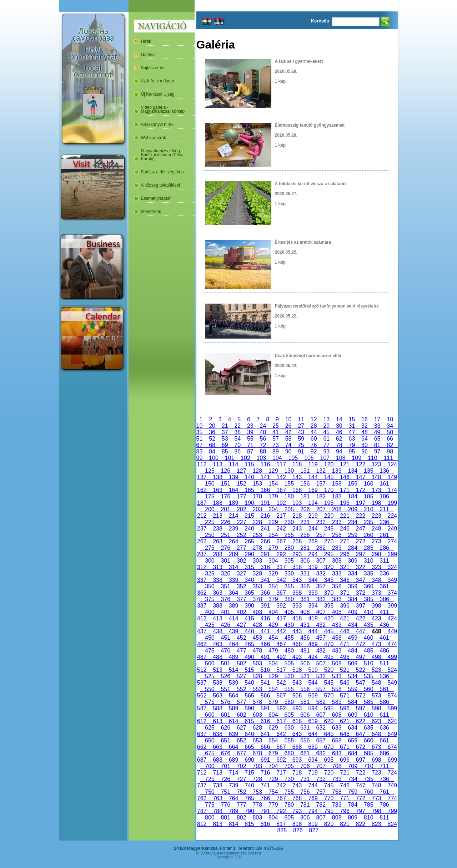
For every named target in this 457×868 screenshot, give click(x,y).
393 (297, 606)
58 (288, 439)
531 (305, 676)
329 (273, 573)
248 (376, 529)
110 (372, 458)
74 (288, 445)
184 (352, 496)
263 (217, 541)
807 (321, 818)
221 (345, 516)
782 (321, 805)
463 (217, 644)
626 (226, 728)
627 (241, 728)
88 (263, 451)
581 (305, 702)
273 (376, 541)
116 (265, 464)
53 (225, 439)
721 (345, 773)
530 (289, 676)
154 (273, 484)
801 (226, 818)
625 (210, 728)
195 (329, 503)
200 (210, 509)
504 (273, 663)
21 (225, 426)
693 (297, 760)
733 (337, 779)
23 (250, 426)
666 (265, 747)
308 (337, 561)
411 (384, 612)
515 (249, 670)
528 (257, 676)
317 (281, 567)
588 (217, 708)
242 (281, 529)
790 (249, 811)
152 (241, 484)
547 (361, 683)
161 (384, 484)
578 (257, 702)
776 (226, 805)
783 (337, 805)
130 (289, 471)
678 (257, 753)
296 (345, 554)
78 (339, 445)
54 (237, 439)
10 (288, 419)
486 (384, 651)
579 (273, 702)
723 (376, 773)
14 (339, 419)
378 (257, 599)
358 (337, 586)
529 (273, 676)
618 (297, 721)
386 (384, 599)
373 (376, 593)
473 (376, 644)
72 (263, 445)
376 (226, 599)
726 (226, 779)
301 (226, 561)
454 (273, 638)
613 (217, 721)
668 (297, 747)
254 (273, 535)
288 (217, 554)
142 (281, 477)
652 (241, 740)
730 (289, 779)
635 (368, 728)
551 (226, 689)
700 (210, 766)
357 (321, 586)
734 (352, 779)
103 (261, 458)
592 (281, 708)
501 (226, 663)
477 (241, 651)
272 (361, 541)
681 (305, 753)
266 (265, 541)
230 (289, 522)
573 (376, 696)
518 (297, 670)
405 (289, 612)
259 (352, 535)
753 (257, 792)
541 (265, 683)
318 (297, 567)
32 (365, 426)
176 (226, 496)
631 (305, 728)
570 (329, 696)
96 (365, 451)
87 (250, 451)
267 (281, 541)
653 (257, 740)
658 (337, 740)
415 (249, 618)
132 (321, 471)
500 (210, 663)
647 (361, 734)
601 (226, 715)
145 (329, 477)
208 (337, 509)
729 (273, 779)
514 (233, 670)
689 (233, 760)
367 (281, 593)
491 (265, 657)
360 (368, 586)
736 (384, 779)
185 (368, 496)
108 (341, 458)
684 (352, 753)
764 (233, 798)
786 (384, 805)
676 (226, 753)
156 (305, 484)
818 (297, 824)
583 (337, 702)
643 (297, 734)
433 (337, 625)
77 (326, 445)
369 (313, 593)
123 (376, 464)
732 (321, 779)
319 (313, 567)
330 (289, 573)
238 (217, 529)
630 (289, 728)
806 (305, 818)
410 (368, 612)
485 (368, 651)
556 (305, 689)
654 (273, 740)
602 (241, 715)
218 (297, 516)
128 (257, 471)
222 (361, 516)
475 (210, 651)
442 (281, 631)
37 (225, 432)
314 (233, 567)
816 (265, 824)
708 (337, 766)
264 (233, 541)
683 (337, 753)
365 (249, 593)
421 (345, 618)
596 (345, 708)
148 (376, 477)
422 (361, 618)
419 (313, 618)
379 (273, 599)
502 (241, 663)
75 (301, 445)
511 (384, 663)
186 (384, 496)
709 (352, 766)
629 (273, 728)
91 (301, 451)
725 (210, 779)
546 (345, 683)
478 (257, 651)
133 (337, 471)
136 (384, 471)
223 (376, 516)
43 (301, 432)
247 (361, 529)
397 (361, 606)
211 (384, 509)
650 (210, 740)
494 (313, 657)
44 (314, 432)
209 (352, 509)
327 (241, 573)
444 (313, 631)
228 (257, 522)
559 (352, 689)
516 (265, 670)
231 (305, 522)
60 (314, 439)
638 (217, 734)
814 (233, 824)
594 (313, 708)
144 (313, 477)
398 (376, 606)
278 (257, 548)
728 (257, 779)
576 (226, 702)
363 (217, 593)
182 (321, 496)
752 (241, 792)
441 (265, 631)
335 (368, 573)
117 (281, 464)
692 (281, 760)
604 (273, 715)
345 (329, 580)
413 (217, 618)
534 (352, 676)
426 (226, 625)
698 (376, 760)
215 (249, 516)
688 (217, 760)
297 (361, 554)
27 (301, 426)
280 (289, 548)
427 (241, 625)
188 (217, 503)
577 (241, 702)
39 (250, 432)
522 (361, 670)
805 (289, 818)
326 (226, 573)
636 (384, 728)
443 (297, 631)
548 (376, 683)
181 (305, 496)
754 (273, 792)
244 (313, 529)
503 (257, 663)
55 (250, 439)
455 (289, 638)
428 (257, 625)
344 (313, 580)
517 (281, 670)
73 (276, 445)
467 (281, 644)
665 (249, 747)
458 (337, 638)
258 (337, 535)
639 (233, 734)
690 (249, 760)
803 (257, 818)
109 (357, 458)
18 (390, 419)
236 (384, 522)
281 (305, 548)
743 (297, 785)
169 (313, 490)
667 (281, 747)
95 (352, 451)
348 (376, 580)
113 (217, 464)
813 (217, 824)
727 (241, 779)
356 (305, 586)
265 (249, 541)
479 (273, 651)
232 (321, 522)
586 (384, 702)
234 (352, 522)
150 (210, 484)
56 (263, 439)
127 (241, 471)
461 (384, 638)
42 (288, 432)
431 (305, 625)
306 (305, 561)
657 (321, 740)
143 (297, 477)
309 (352, 561)
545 (329, 683)
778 (257, 805)
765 (249, 798)
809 (352, 818)
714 (233, 773)
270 (329, 541)
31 (352, 426)
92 (314, 451)
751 (226, 792)
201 (226, 509)
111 (388, 458)
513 (217, 670)
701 (226, 766)
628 (257, 728)
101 (230, 458)
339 (233, 580)
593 (297, 708)
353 (257, 586)
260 (368, 535)
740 (249, 785)
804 (273, 818)
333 (337, 573)
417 (281, 618)
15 (352, 419)
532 (321, 676)
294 (313, 554)
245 (329, 529)
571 (345, 696)
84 (212, 451)
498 (376, 657)
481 (305, 651)
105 (293, 458)
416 (265, 618)
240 (249, 529)
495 (329, 657)
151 (226, 484)
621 (345, 721)
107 (325, 458)
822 (361, 824)
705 (289, 766)
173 (376, 490)
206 (305, 509)
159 (352, 484)
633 (337, 728)
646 (345, 734)
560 (368, 689)
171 (345, 490)
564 (233, 696)
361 (384, 586)
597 (361, 708)
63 (352, 439)
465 (249, 644)
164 (233, 490)
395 (329, 606)
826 (298, 830)
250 (210, 535)
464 (233, 644)
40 (263, 432)
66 (390, 439)
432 (321, 625)
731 (305, 779)
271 (345, 541)
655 (289, 740)
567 (281, 696)
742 (281, 785)
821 (345, 824)
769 (313, 798)
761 (384, 792)
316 (265, 567)
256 (305, 535)
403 (257, 612)
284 (352, 548)
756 (305, 792)
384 (352, 599)
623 (376, 721)
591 (265, 708)
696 (345, 760)
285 (368, 548)
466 (265, 644)
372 (361, 593)
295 (329, 554)
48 (365, 432)
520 (329, 670)
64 (365, 439)
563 (217, 696)
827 (313, 830)
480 (289, 651)
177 (241, 496)
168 (297, 490)
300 (210, 561)
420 (329, 618)
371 (345, 593)
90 (288, 451)
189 (233, 503)
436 (384, 625)
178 (257, 496)
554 (273, 689)
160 (368, 484)
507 (321, 663)
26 (288, 426)
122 (361, 464)
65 (377, 439)
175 (210, 496)
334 (352, 573)
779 (273, 805)
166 (265, 490)
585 (368, 702)
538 (217, 683)
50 (390, 432)
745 (329, 785)
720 (329, 773)
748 (376, 785)
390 (249, 606)
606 (305, 715)
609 (352, 715)
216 (265, 516)
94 (339, 451)
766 (265, 798)
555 (289, 689)
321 (345, 567)
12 (314, 419)
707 (321, 766)
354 (273, 586)
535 (368, 676)
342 (281, 580)
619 (313, 721)
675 (210, 753)
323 (376, 567)
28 (314, 426)
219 (313, 516)
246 (345, 529)
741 (265, 785)
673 (376, 747)
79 (352, 445)
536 (384, 676)
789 (233, 811)
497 (361, 657)
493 (297, 657)
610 (368, 715)
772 (361, 798)
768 (297, 798)
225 (210, 522)
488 (217, 657)
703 (257, 766)
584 (352, 702)
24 (263, 426)
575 (210, 702)
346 (345, 580)
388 (217, 606)
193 (297, 503)
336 (384, 573)
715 (249, 773)
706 (305, 766)
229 (273, 522)
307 (321, 561)
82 (390, 445)
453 (257, 638)
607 (321, 715)
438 (217, 631)
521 (345, 670)
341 (265, 580)
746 (345, 785)
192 (281, 503)
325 (210, 573)
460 (368, 638)
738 (217, 785)
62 (339, 439)
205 (289, 509)
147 (361, 477)
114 (233, 464)
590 (249, 708)
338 (217, 580)
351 (226, 586)
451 (226, 638)
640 (249, 734)
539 (233, 683)
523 (376, 670)
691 (265, 760)
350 (210, 586)
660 (368, 740)
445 (329, 631)
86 (237, 451)
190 (249, 503)
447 (361, 631)
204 (273, 509)
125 (210, 471)
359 (352, 586)
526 (226, 676)
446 (345, 631)
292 (281, 554)
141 (265, 477)
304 (273, 561)
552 (241, 689)
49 (377, 432)
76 (314, 445)
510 (368, 663)
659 (352, 740)
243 (297, 529)
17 (377, 419)
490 (249, 657)
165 (249, 490)
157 (321, 484)
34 (390, 426)
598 (376, 708)
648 (376, 734)
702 (241, 766)
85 (225, 451)
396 (345, 606)
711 (384, 766)
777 (241, 805)
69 (225, 445)
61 (326, 439)
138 (217, 477)
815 (249, 824)
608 (337, 715)
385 (368, 599)
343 (297, 580)
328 (257, 573)
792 (281, 811)
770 (329, 798)
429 (273, 625)
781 (305, 805)
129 (273, 471)
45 (326, 432)
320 (329, 567)
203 (257, 509)
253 (257, 535)
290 (249, 554)
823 (376, 824)
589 (233, 708)
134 (352, 471)
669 (313, 747)
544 (313, 683)
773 (376, 798)
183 (337, 496)
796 (345, 811)
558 (337, 689)
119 (313, 464)
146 (345, 477)
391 (265, 606)
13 (327, 419)
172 (361, 490)
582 (321, 702)
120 (329, 464)
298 (376, 554)
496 (345, 657)
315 (249, 567)
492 (281, 657)
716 (265, 773)
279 (273, 548)
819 (313, 824)
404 (273, 612)
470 (329, 644)
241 (265, 529)
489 (233, 657)
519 (313, 670)
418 (297, 618)
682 (321, 753)
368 (297, 593)
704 (273, 766)
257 (321, 535)
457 (321, 638)
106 (309, 458)
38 (237, 432)
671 (345, 747)
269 (313, 541)
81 (377, 445)
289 (233, 554)
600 (210, 715)
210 (368, 509)
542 (281, 683)
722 (361, 773)
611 (384, 715)
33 (377, 426)
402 (241, 612)
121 (345, 464)
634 (352, 728)
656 (305, 740)
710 (368, 766)
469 (313, 644)
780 (289, 805)
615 (249, 721)
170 (329, 490)
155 (289, 484)
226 (226, 522)
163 (217, 490)
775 (210, 805)
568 (297, 696)
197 (361, 503)
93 (326, 451)
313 (217, 567)
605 (289, 715)
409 (352, 612)
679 (273, 753)
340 (249, 580)
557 (321, 689)
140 (249, 477)
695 (329, 760)
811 (384, 818)
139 (233, 477)
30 (339, 426)
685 (368, 753)
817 (281, 824)
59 (301, 439)
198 (376, 503)
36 (212, 432)
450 (210, 638)
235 (368, 522)
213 (217, 516)
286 (384, 548)
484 (352, 651)
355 (289, 586)
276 (226, 548)
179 (273, 496)
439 (233, 631)
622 (361, 721)
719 (313, 773)
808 (337, 818)
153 (257, 484)
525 (210, 676)
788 (217, 811)
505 (289, 663)
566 (265, 696)
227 (241, 522)
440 (249, 631)
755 (289, 792)
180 (289, 496)
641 (265, 734)
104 (277, 458)
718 (297, 773)
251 (226, 535)
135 (368, 471)
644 (313, 734)
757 (321, 792)
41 (276, 432)
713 (217, 773)
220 (329, 516)
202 (241, 509)
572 (361, 696)
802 (241, 818)
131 (305, 471)
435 (368, 625)
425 (210, 625)
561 (384, 689)
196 (345, 503)
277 (241, 548)
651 (226, 740)
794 (313, 811)
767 (281, 798)
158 (337, 484)
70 (237, 445)
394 (313, 606)
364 (233, 593)
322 (361, 567)
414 (233, 618)
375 (210, 599)
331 (305, 573)
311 (384, 561)
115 (249, 464)
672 (361, 747)
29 (326, 426)
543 (297, 683)
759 (352, 792)
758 (337, 792)
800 (210, 818)
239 (233, 529)
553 (257, 689)
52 (212, 439)
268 (297, 541)
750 (210, 792)
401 (226, 612)
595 (329, 708)
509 (352, 663)
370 (329, 593)
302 (241, 561)
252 (241, 535)
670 (329, 747)
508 (337, 663)
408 (337, 612)
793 (297, 811)
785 (368, 805)
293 (297, 554)
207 (321, 509)
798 (376, 811)
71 (250, 445)
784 (352, 805)
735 (368, 779)
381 (305, 599)
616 (265, 721)
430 (289, 625)
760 (368, 792)
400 (210, 612)
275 (210, 548)
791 (265, 811)
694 (313, 760)
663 (217, 747)
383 (337, 599)
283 (337, 548)
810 (368, 818)
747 (361, 785)
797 (361, 811)
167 (281, 490)
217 (281, 516)
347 (361, 580)
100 (214, 458)
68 (212, 445)
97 (377, 451)
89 (276, 451)
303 (257, 561)
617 (281, 721)
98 (390, 451)
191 (265, 503)
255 (289, 535)
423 (376, 618)
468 (297, 644)
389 (233, 606)
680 (289, 753)
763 (217, 798)
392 (281, 606)
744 (313, 785)
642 (281, 734)
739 (233, 785)
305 (289, 561)
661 (384, 740)
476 (226, 651)
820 (329, 824)
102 (245, 458)
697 (361, 760)
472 (361, 644)
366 (265, 593)
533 (337, 676)
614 (233, 721)
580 (289, 702)
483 (337, 651)
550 (210, 689)
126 (226, 471)
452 (241, 638)
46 (339, 432)
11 (301, 419)
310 (368, 561)
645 (329, 734)
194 (313, 503)
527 (241, 676)
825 (282, 830)
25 (276, 426)
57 (276, 439)
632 (321, 728)
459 (352, 638)
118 (297, 464)
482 (321, 651)
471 (345, 644)
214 (233, 516)
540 (249, 683)
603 (257, 715)
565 (249, 696)
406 (305, 612)
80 (365, 445)
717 (281, 773)
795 (329, 811)
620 (329, 721)
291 (265, 554)
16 (365, 419)
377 (241, 599)
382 (321, 599)
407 (321, 612)
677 (241, 753)
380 (289, 599)
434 (352, 625)
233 (337, 522)
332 (321, 573)
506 (305, 663)
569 (313, 696)
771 (345, 798)
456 (305, 638)
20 (212, 426)
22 (237, 426)
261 (384, 535)
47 (352, 432)
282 (321, 548)
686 (384, 753)
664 (233, 747)
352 (241, 586)
